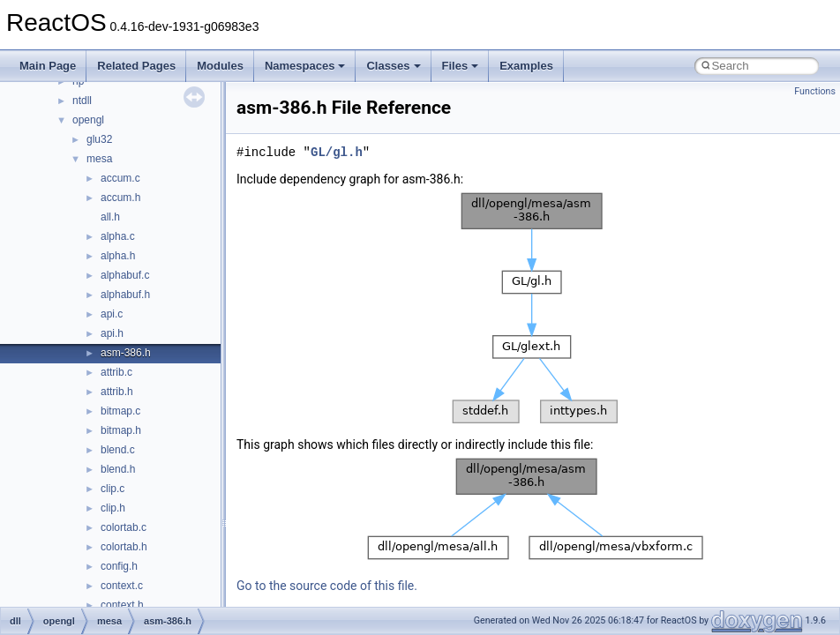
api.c (112, 314)
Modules (220, 66)
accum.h (120, 198)
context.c (122, 586)
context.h (122, 605)
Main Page (48, 66)
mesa (99, 159)
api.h (112, 333)
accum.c (120, 178)
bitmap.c (120, 411)
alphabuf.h (125, 295)
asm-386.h (126, 353)
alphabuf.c (125, 275)
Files (461, 66)
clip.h (113, 508)
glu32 (99, 139)
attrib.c (116, 372)
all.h (110, 217)
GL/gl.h (337, 152)
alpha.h (118, 256)
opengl (88, 120)
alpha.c (118, 236)
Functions (815, 91)
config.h (119, 566)
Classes (393, 66)
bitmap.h (121, 430)
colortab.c (124, 527)
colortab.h (124, 547)
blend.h (118, 469)
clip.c (112, 489)
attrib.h (117, 392)
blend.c (118, 450)
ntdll (82, 101)
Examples (526, 66)
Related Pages (136, 66)
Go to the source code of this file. (327, 586)
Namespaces (305, 66)
